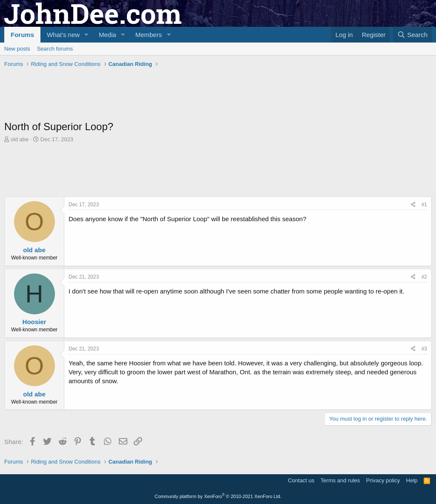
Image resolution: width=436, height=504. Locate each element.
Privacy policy (383, 480)
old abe (20, 139)
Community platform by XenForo (218, 496)
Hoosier (34, 322)
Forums (22, 35)
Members (149, 35)
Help (412, 480)
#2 (424, 277)
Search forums (55, 49)
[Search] (412, 35)
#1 (424, 205)
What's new (63, 35)
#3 (424, 349)
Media (108, 35)
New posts (17, 49)
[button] (86, 35)
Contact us (301, 480)
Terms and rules (340, 480)
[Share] (413, 205)
